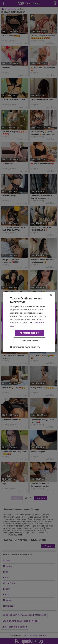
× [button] (51, 295)
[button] (25, 347)
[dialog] (29, 322)
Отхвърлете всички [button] (30, 340)
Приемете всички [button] (29, 333)
